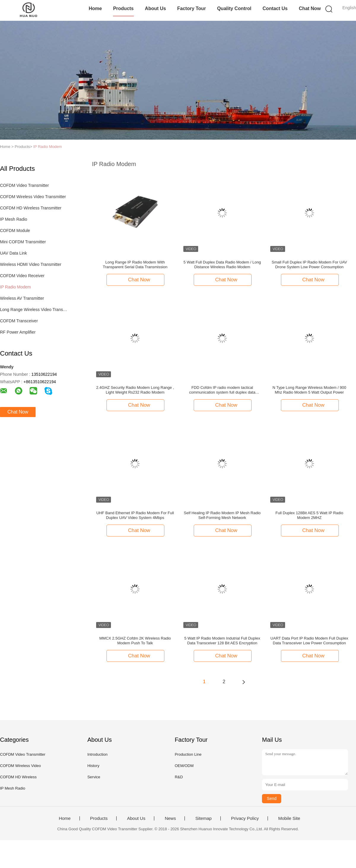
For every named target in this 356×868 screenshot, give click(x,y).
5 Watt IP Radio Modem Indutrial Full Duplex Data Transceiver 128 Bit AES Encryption (222, 641)
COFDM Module (15, 231)
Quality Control (234, 8)
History (93, 766)
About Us (155, 8)
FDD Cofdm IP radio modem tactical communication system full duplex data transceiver (222, 390)
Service (94, 777)
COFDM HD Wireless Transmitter (31, 208)
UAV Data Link (13, 253)
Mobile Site (289, 818)
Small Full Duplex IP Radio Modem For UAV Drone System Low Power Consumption (309, 265)
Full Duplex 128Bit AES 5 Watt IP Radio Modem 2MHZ (309, 515)
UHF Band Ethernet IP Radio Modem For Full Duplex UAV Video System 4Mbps (135, 515)
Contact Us (275, 8)
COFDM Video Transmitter (24, 185)
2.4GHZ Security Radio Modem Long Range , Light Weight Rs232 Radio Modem (135, 390)
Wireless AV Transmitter (22, 298)
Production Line (188, 754)
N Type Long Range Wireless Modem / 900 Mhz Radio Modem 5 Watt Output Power (309, 390)
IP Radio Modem (48, 147)
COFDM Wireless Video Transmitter (33, 197)
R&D (179, 777)
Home (95, 8)
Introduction (97, 754)
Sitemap (203, 818)
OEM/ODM (184, 766)
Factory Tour (191, 8)
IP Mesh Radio (14, 219)
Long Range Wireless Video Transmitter (34, 310)
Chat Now (310, 8)
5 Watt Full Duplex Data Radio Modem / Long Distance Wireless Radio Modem (222, 265)
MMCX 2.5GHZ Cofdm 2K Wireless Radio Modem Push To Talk (135, 641)
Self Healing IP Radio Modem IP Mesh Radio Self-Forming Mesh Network (222, 515)
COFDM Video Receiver (22, 276)
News (170, 818)
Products (123, 8)
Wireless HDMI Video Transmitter (31, 264)
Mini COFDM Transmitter (23, 242)
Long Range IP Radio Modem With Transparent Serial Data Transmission (135, 265)
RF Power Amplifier (18, 332)
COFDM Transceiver (19, 321)
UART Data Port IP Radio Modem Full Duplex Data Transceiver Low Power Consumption (309, 641)
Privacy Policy (245, 818)
